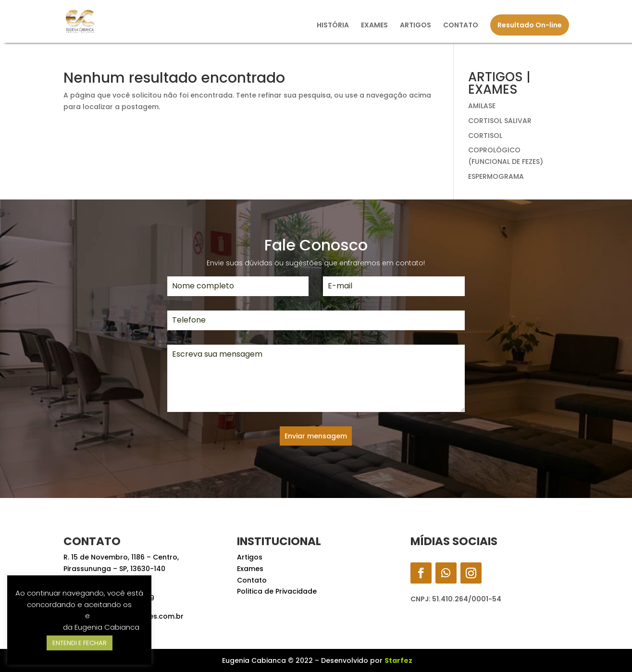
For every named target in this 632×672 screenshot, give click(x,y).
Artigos (250, 557)
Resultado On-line (530, 25)
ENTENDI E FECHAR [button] (80, 643)
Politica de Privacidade (277, 591)
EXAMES (374, 26)
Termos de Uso (56, 616)
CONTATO (461, 26)
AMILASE (482, 106)
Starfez (398, 660)
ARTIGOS (415, 26)
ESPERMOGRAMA (496, 176)
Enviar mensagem (316, 436)
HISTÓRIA (333, 26)
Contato (252, 580)
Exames (250, 569)
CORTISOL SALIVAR (500, 121)
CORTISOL (485, 136)
